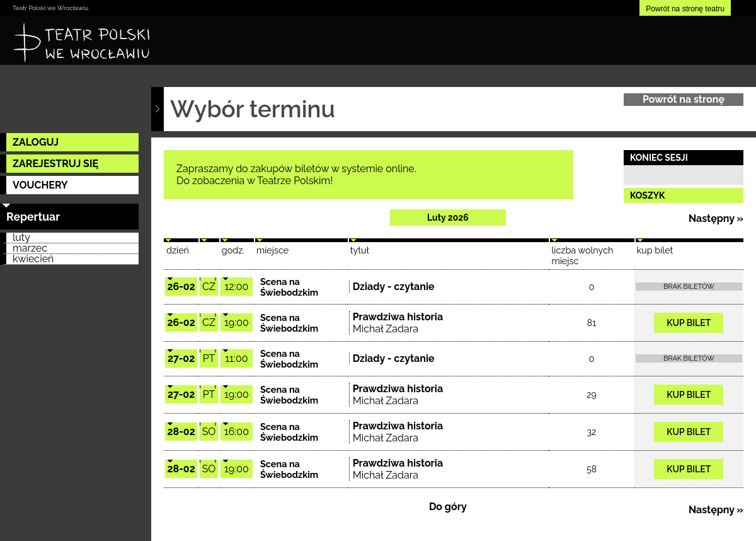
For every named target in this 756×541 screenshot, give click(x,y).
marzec (30, 249)
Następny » (716, 218)
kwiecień (33, 259)
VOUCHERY (40, 185)
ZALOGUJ (36, 142)
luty (21, 238)
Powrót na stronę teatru (685, 9)
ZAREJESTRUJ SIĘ (55, 164)
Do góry (448, 507)
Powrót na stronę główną (684, 100)
